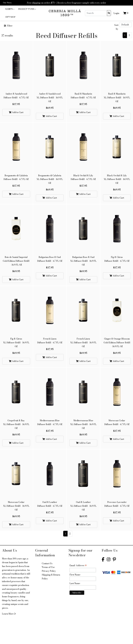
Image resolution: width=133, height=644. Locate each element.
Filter (8, 26)
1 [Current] (125, 35)
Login (116, 13)
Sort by (116, 27)
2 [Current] (129, 35)
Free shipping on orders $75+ (41, 3)
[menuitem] (10, 9)
